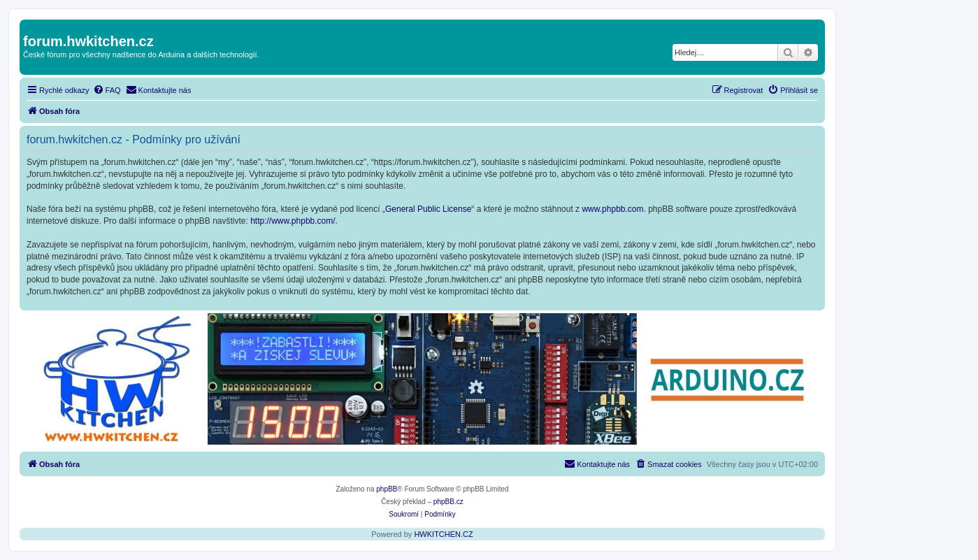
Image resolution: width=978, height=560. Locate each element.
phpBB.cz (448, 502)
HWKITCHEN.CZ (443, 534)
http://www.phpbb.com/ (293, 221)
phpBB (387, 489)
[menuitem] (107, 90)
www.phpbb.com (612, 209)
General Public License (428, 209)
